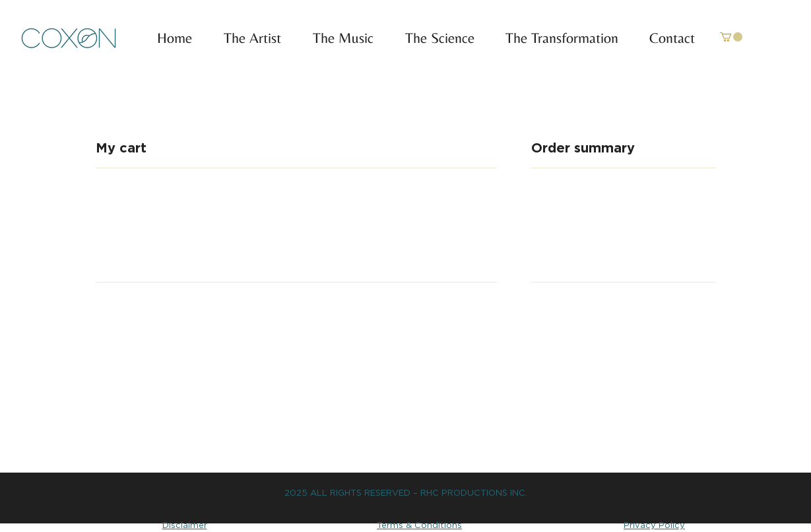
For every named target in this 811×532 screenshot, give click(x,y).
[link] (731, 37)
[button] (337, 38)
